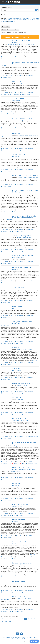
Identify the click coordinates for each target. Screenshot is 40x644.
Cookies (19, 639)
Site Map (24, 639)
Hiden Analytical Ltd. (20, 565)
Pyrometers (16, 133)
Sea (18, 20)
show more (29, 167)
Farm (6, 21)
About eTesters (10, 637)
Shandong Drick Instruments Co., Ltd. (27, 120)
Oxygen (34, 20)
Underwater (32, 18)
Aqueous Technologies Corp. (24, 238)
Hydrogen (29, 20)
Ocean (3, 21)
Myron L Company (14, 446)
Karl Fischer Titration (19, 581)
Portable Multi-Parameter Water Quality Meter (26, 63)
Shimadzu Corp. (5, 325)
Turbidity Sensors (18, 98)
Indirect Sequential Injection (22, 267)
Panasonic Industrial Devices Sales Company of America (22, 45)
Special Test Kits (18, 368)
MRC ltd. (14, 309)
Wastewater (26, 18)
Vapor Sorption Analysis (20, 542)
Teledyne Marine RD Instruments (20, 420)
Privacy (35, 637)
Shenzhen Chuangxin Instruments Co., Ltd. (28, 177)
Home (3, 637)
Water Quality (9, 18)
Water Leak (7, 20)
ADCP (25, 20)
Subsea (21, 20)
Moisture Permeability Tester (22, 118)
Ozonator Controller (19, 596)
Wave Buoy (16, 347)
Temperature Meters (19, 154)
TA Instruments (16, 544)
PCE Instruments (16, 156)
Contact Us (30, 637)
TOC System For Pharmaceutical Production (23, 323)
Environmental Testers (20, 504)
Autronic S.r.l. (15, 269)
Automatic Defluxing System (22, 236)
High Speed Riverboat (19, 418)
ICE (14, 21)
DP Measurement (17, 289)
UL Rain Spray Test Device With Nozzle (25, 175)
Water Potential (18, 307)
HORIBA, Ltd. (10, 194)
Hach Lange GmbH (17, 370)
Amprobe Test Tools (17, 506)
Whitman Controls (15, 472)
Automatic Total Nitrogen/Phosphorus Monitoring (25, 191)
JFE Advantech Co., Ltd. (22, 385)
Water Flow (13, 20)
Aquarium (10, 21)
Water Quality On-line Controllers (23, 255)
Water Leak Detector (19, 82)
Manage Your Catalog (20, 637)
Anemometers (17, 483)
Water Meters (16, 18)
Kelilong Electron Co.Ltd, (18, 257)
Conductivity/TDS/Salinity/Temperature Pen (25, 443)
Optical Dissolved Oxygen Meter (23, 384)
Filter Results (6, 26)
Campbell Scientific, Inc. (18, 100)
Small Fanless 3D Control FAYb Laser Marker (24, 42)
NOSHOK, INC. (16, 521)
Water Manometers (19, 287)
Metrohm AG (27, 583)
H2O (21, 18)
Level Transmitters (19, 519)
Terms (14, 639)
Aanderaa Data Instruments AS (25, 349)
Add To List (5, 56)
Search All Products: (7, 8)
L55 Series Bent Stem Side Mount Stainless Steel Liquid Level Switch (24, 469)
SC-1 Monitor (17, 397)
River (37, 20)
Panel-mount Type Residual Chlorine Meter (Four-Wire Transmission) (24, 217)
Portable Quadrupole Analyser (22, 563)
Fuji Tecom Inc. (19, 84)
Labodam (3, 66)
